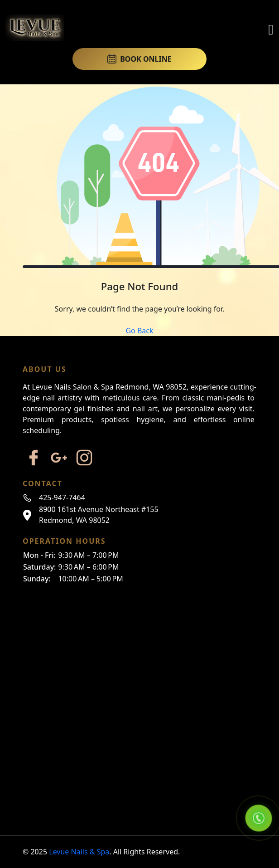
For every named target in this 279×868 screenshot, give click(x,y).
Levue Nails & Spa (79, 852)
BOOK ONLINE (139, 59)
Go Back (139, 331)
